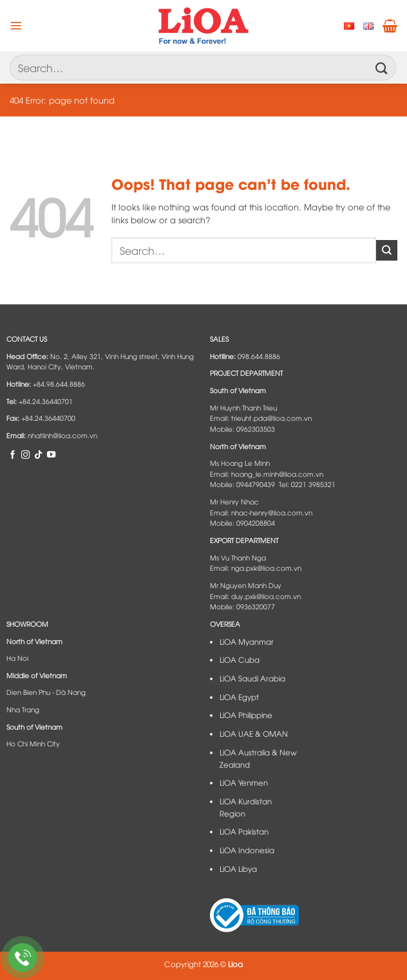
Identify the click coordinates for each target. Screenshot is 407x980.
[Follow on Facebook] (13, 454)
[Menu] (16, 26)
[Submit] (382, 67)
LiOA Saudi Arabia (252, 678)
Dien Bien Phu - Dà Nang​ (46, 692)
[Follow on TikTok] (38, 454)
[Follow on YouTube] (51, 454)
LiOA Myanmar (247, 642)
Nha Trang (23, 709)
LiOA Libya (238, 869)
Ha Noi (17, 658)
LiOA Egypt (239, 697)
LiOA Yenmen (244, 782)
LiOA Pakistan (244, 831)
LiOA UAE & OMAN (254, 734)
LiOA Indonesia (247, 850)
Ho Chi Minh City (33, 743)
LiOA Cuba (240, 660)
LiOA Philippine (246, 715)
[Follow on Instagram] (25, 454)
